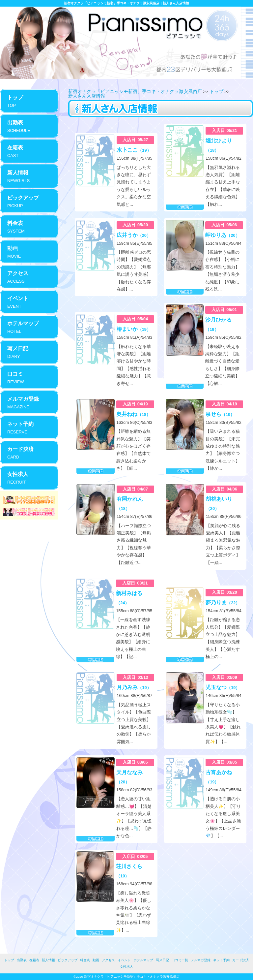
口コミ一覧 (180, 960)
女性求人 (126, 967)
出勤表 (22, 960)
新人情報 (48, 960)
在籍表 (34, 960)
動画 (96, 960)
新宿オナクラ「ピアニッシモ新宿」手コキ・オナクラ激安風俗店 (135, 91)
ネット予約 (221, 960)
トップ (216, 91)
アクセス (108, 960)
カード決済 (240, 960)
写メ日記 (162, 960)
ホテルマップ (143, 960)
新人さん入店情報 (87, 96)
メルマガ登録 (201, 960)
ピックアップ (68, 960)
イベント (124, 960)
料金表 (85, 960)
